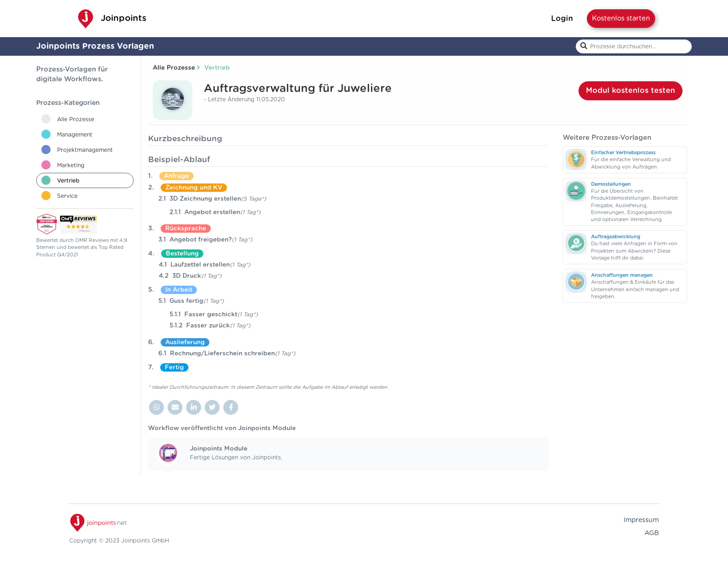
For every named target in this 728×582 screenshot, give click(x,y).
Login (562, 19)
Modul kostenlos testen (630, 91)
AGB (652, 533)
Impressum (641, 520)
